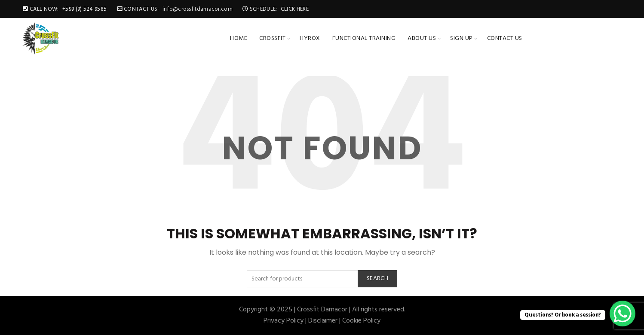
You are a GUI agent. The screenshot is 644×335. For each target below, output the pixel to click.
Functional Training (364, 38)
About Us (422, 38)
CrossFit (272, 38)
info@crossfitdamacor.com (198, 9)
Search (377, 279)
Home (239, 38)
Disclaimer (323, 321)
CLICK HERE (295, 9)
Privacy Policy (284, 321)
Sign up (462, 38)
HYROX (310, 38)
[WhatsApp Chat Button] (623, 314)
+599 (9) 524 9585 (84, 9)
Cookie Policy (361, 321)
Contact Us (505, 38)
